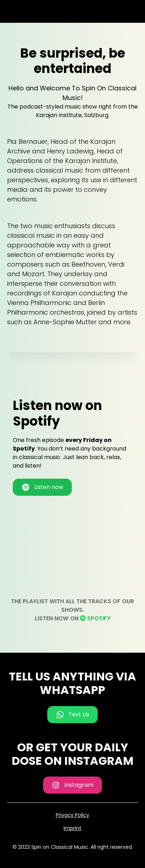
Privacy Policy (72, 815)
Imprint (72, 828)
